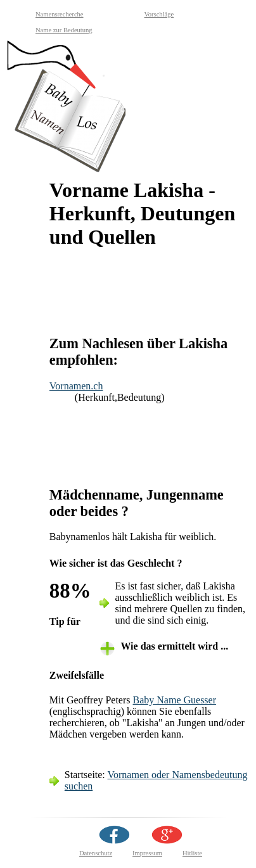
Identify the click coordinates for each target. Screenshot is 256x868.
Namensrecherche (60, 14)
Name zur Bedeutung (64, 30)
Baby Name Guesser (175, 700)
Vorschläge (159, 14)
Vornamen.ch (76, 386)
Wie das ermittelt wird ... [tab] (174, 646)
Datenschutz (96, 853)
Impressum (147, 853)
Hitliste (192, 853)
